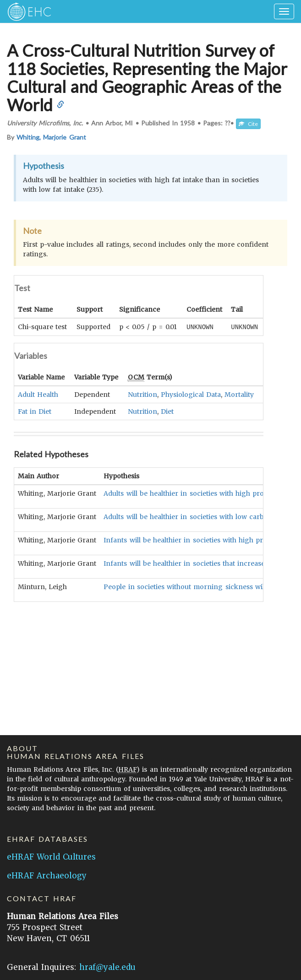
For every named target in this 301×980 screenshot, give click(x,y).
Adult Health (38, 394)
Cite (248, 124)
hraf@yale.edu (107, 967)
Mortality (239, 394)
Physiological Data (191, 394)
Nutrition (142, 394)
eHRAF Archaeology (47, 876)
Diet (167, 411)
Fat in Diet (35, 411)
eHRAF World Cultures (51, 857)
